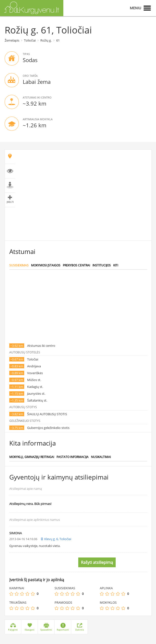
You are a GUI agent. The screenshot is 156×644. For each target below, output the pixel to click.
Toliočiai (30, 40)
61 (58, 40)
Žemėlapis (12, 40)
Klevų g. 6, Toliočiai (58, 539)
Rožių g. (46, 40)
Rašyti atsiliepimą (97, 562)
